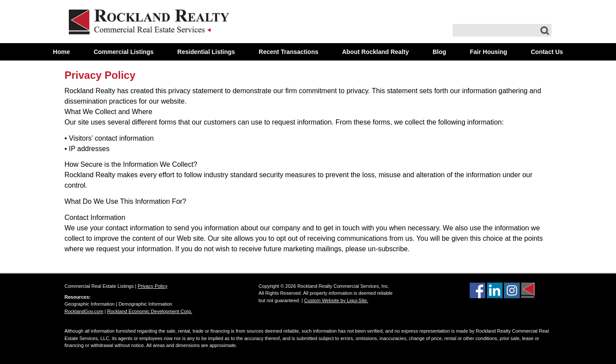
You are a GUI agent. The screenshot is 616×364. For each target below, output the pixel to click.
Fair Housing (488, 52)
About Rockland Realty (375, 52)
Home (62, 52)
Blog (439, 52)
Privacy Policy (100, 75)
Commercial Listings (124, 52)
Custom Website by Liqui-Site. (336, 300)
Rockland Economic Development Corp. (150, 311)
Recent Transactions (289, 52)
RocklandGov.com (84, 311)
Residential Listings (206, 52)
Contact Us (547, 52)
